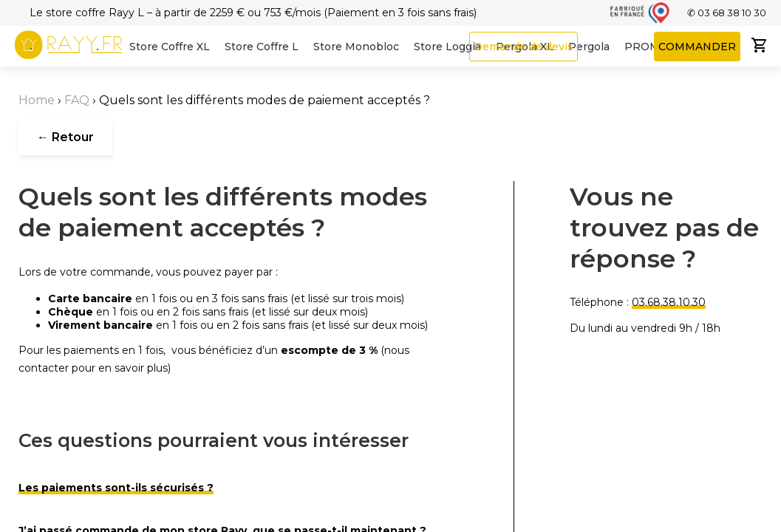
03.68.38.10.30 (669, 302)
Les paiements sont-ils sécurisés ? (116, 488)
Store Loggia (447, 47)
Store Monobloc (356, 47)
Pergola (589, 47)
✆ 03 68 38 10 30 (727, 13)
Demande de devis (523, 47)
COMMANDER (697, 47)
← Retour (65, 137)
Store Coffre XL (170, 47)
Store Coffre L (262, 47)
